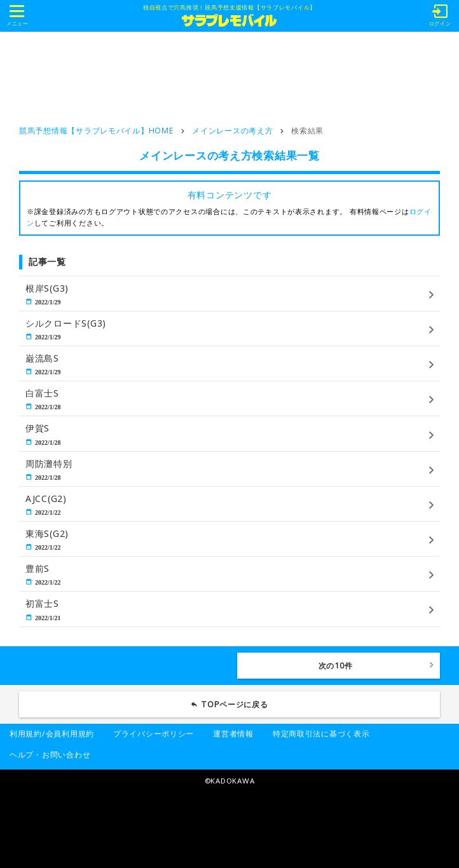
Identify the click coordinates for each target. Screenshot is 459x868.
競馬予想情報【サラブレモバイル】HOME (96, 131)
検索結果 (307, 131)
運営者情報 (233, 734)
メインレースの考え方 (232, 131)
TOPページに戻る (235, 704)
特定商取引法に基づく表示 (321, 734)
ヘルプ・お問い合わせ (50, 755)
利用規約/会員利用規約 (52, 734)
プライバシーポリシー (154, 734)
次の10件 (336, 666)
